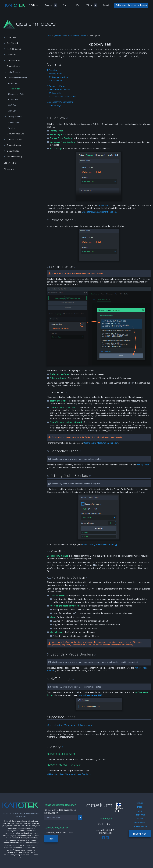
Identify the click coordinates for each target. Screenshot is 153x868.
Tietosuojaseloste (140, 827)
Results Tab (13, 100)
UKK (77, 5)
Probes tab (103, 205)
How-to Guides (14, 49)
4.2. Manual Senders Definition (62, 97)
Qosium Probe (13, 60)
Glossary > (9, 169)
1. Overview (52, 70)
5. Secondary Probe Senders (60, 102)
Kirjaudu (106, 5)
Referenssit (140, 823)
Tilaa (51, 839)
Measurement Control (17, 78)
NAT (77, 692)
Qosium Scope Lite (16, 134)
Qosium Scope (14, 66)
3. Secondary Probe (56, 86)
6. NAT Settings (54, 105)
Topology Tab (14, 89)
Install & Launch (14, 72)
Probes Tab (13, 83)
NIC (95, 565)
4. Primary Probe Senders (58, 90)
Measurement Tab (16, 94)
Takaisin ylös (140, 834)
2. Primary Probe (54, 74)
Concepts (11, 55)
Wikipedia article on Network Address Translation (69, 774)
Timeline (11, 128)
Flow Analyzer (14, 122)
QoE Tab (12, 105)
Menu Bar (12, 111)
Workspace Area (15, 117)
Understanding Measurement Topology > (70, 725)
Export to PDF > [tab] (12, 163)
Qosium (48, 5)
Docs (65, 5)
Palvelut (140, 819)
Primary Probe (143, 465)
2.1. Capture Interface (59, 77)
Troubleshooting (14, 157)
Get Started (12, 43)
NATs (75, 613)
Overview (11, 37)
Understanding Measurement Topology (99, 212)
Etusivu (34, 5)
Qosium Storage (14, 145)
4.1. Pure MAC (55, 93)
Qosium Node (13, 151)
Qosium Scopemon (16, 139)
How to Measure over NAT (90, 695)
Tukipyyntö (140, 815)
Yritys (89, 5)
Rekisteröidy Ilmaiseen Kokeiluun (131, 5)
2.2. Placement (56, 81)
